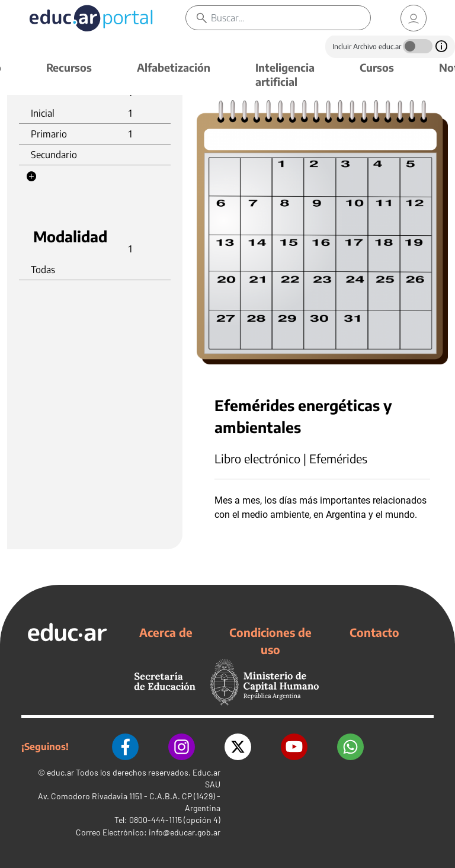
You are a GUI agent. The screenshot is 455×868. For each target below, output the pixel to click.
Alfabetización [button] (174, 67)
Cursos (377, 67)
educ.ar (60, 772)
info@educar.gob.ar (185, 832)
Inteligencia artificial (285, 74)
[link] (414, 18)
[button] (31, 177)
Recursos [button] (69, 67)
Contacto (374, 632)
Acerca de (166, 632)
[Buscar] (291, 18)
